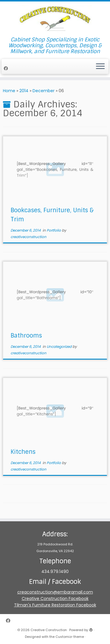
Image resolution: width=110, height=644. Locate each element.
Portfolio (54, 230)
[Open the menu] (100, 67)
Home (9, 91)
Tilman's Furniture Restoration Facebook (55, 605)
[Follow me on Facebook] (7, 68)
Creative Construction (49, 630)
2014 (24, 91)
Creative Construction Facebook (55, 599)
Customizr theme (70, 637)
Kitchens (23, 452)
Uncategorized (60, 347)
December (44, 91)
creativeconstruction (28, 237)
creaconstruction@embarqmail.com (55, 592)
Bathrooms (26, 336)
